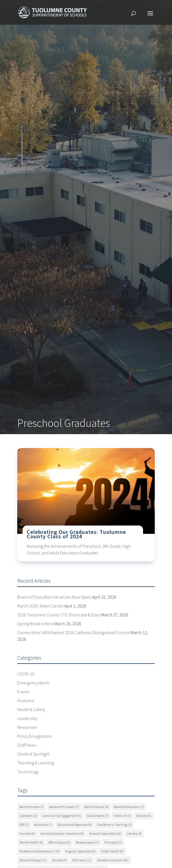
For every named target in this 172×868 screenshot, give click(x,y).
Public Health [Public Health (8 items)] (112, 851)
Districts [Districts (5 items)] (144, 816)
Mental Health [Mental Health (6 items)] (31, 842)
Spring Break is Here (35, 624)
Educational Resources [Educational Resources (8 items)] (75, 825)
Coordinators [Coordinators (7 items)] (98, 816)
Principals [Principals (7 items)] (113, 842)
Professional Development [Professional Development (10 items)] (40, 851)
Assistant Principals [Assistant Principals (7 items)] (64, 807)
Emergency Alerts (33, 683)
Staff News (27, 745)
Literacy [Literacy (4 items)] (134, 833)
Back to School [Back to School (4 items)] (96, 807)
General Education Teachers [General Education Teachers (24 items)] (62, 833)
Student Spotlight (33, 754)
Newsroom (27, 727)
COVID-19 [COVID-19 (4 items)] (122, 816)
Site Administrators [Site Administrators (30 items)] (113, 860)
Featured (26, 701)
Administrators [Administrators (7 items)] (32, 807)
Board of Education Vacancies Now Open (54, 597)
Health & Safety (31, 709)
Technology (28, 772)
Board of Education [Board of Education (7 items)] (129, 807)
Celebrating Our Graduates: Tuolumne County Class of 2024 (76, 534)
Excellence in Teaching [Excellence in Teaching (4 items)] (114, 825)
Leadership (27, 718)
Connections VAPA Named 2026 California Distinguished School (74, 632)
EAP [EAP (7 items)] (24, 825)
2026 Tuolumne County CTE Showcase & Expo (59, 615)
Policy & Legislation (35, 736)
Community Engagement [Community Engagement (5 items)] (62, 816)
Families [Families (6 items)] (27, 833)
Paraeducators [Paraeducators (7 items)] (87, 842)
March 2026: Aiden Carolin (40, 606)
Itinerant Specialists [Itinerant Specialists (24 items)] (105, 833)
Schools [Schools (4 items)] (59, 860)
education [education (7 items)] (43, 825)
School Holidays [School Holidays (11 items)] (33, 860)
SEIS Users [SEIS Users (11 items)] (82, 860)
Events (23, 692)
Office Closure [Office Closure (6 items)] (59, 842)
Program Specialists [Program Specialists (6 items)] (80, 851)
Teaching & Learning (35, 763)
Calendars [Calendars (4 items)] (28, 816)
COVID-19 (26, 674)
